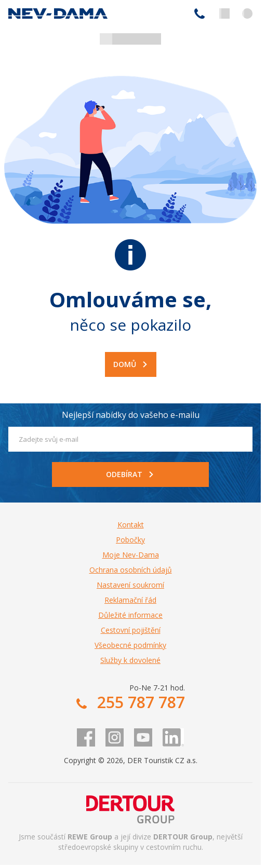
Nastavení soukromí (130, 585)
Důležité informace (130, 615)
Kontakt (131, 525)
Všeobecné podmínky (130, 645)
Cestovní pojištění (131, 630)
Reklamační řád (130, 600)
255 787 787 (199, 13)
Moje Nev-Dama (131, 555)
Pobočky (130, 540)
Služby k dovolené (130, 660)
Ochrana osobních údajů (131, 570)
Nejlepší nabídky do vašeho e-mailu (131, 415)
